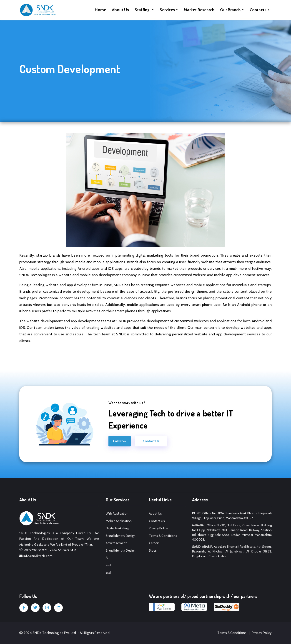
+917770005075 (36, 550)
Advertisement (116, 543)
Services (167, 10)
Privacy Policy (158, 528)
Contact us (260, 10)
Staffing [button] (143, 10)
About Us (120, 10)
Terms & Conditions (163, 536)
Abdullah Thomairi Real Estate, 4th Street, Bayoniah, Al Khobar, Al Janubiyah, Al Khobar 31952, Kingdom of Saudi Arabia (232, 551)
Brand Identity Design (121, 536)
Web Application (117, 513)
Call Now (120, 441)
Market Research (199, 10)
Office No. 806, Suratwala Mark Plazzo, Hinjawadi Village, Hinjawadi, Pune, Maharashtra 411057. (232, 516)
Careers (154, 543)
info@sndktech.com (38, 556)
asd (108, 565)
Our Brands (230, 10)
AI (107, 558)
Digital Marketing (117, 528)
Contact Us (151, 441)
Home (100, 10)
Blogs (153, 550)
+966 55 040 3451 (63, 550)
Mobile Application (119, 521)
